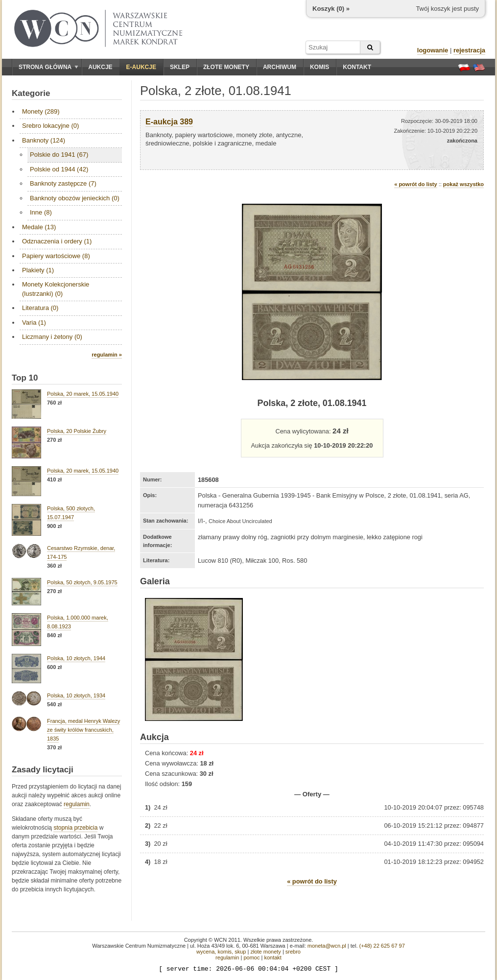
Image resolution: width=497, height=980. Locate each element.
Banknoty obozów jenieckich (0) (75, 198)
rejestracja (469, 50)
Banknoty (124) (44, 140)
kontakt (272, 957)
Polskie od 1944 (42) (59, 169)
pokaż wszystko (463, 184)
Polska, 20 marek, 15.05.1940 (83, 394)
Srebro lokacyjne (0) (50, 126)
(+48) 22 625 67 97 (382, 946)
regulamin (77, 804)
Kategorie (31, 93)
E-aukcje (141, 67)
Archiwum (280, 67)
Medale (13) (39, 227)
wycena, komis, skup (221, 952)
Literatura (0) (40, 308)
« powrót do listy (415, 184)
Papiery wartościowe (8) (56, 256)
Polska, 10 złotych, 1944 (76, 658)
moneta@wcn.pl (327, 946)
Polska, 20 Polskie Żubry (77, 431)
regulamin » (107, 355)
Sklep (180, 67)
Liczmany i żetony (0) (52, 337)
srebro (293, 952)
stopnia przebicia (75, 828)
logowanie (433, 50)
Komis (319, 67)
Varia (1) (34, 323)
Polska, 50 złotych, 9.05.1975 (82, 582)
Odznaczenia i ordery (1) (57, 241)
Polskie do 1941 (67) (59, 155)
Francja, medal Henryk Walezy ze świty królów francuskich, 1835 (83, 730)
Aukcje (100, 67)
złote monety (265, 952)
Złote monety (226, 67)
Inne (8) (41, 212)
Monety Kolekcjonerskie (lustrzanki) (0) (56, 289)
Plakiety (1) (38, 270)
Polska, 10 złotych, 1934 (76, 695)
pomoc (251, 957)
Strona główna (48, 67)
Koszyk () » (331, 9)
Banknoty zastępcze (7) (63, 183)
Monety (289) (41, 111)
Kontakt (357, 67)
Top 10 (25, 378)
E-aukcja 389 (169, 122)
